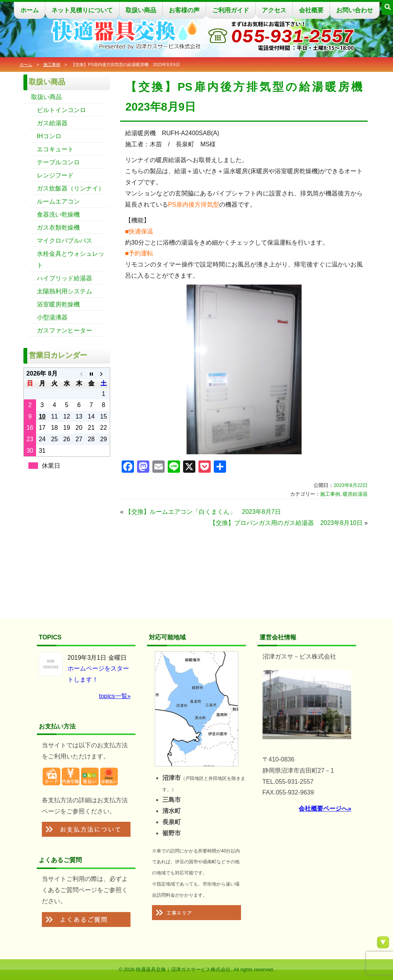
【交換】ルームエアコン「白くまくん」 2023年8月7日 (203, 512)
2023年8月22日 (351, 485)
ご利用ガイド (231, 10)
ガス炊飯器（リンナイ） (71, 188)
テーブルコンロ (58, 162)
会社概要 (311, 10)
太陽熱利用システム (64, 291)
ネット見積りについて (82, 10)
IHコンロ (49, 136)
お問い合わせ (355, 10)
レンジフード (55, 175)
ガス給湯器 (52, 123)
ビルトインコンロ (61, 110)
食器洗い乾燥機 (58, 214)
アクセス (274, 10)
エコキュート (55, 149)
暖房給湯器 (355, 494)
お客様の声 (184, 10)
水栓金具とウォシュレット (71, 259)
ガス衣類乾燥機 (58, 228)
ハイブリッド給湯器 (64, 278)
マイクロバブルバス (64, 241)
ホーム (30, 10)
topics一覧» (115, 696)
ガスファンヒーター (64, 330)
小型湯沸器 (52, 317)
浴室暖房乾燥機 (58, 304)
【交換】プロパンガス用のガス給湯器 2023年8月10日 (286, 523)
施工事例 (52, 65)
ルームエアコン (58, 201)
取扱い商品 (141, 10)
